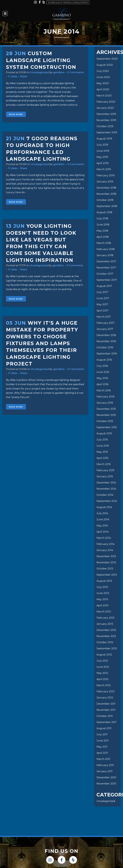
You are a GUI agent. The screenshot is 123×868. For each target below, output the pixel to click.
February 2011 (105, 765)
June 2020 (103, 77)
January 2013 (105, 624)
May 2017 (102, 304)
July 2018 (102, 218)
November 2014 (106, 489)
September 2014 (107, 501)
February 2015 (105, 470)
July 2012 (102, 661)
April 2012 (103, 679)
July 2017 (102, 292)
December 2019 (106, 114)
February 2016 (105, 397)
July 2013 (102, 587)
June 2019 (103, 151)
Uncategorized (39, 72)
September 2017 (107, 280)
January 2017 (105, 329)
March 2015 (104, 464)
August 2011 (104, 728)
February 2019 (105, 175)
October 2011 (105, 716)
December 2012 (106, 630)
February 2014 (105, 544)
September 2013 (107, 575)
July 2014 (102, 513)
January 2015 (105, 476)
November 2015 (106, 415)
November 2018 (106, 194)
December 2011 (106, 704)
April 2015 (102, 458)
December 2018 (106, 188)
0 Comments (76, 72)
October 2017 (105, 274)
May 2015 (102, 452)
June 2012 (103, 667)
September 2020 (107, 59)
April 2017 (103, 311)
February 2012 (105, 691)
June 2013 (103, 593)
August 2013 (104, 581)
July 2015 (102, 440)
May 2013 (102, 599)
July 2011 (102, 734)
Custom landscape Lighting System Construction (41, 60)
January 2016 (105, 403)
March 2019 (104, 169)
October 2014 (105, 495)
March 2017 (104, 317)
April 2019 (103, 163)
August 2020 (105, 65)
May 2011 (102, 747)
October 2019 (105, 126)
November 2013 (106, 562)
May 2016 (102, 378)
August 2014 (104, 507)
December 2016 (106, 335)
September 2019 (107, 132)
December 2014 (106, 483)
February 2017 (105, 323)
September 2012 (107, 648)
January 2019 (105, 182)
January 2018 (105, 255)
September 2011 (106, 722)
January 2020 (105, 108)
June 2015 (103, 446)
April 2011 (102, 753)
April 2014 (103, 532)
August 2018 (104, 212)
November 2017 (106, 268)
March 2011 (103, 759)
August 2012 (104, 655)
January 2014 (105, 550)
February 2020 (106, 102)
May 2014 (102, 526)
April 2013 (103, 605)
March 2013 (104, 612)
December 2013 (106, 556)
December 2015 (106, 409)
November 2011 (106, 710)
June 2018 (103, 225)
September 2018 (107, 206)
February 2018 (106, 249)
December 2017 (106, 261)
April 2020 (103, 89)
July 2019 (102, 145)
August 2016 (104, 360)
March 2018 (104, 243)
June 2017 (103, 298)
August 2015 (104, 433)
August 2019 (104, 139)
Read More (16, 114)
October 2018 (105, 200)
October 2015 (105, 421)
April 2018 (103, 237)
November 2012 (106, 636)
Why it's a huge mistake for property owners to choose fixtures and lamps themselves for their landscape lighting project (42, 343)
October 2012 (105, 642)
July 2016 (102, 366)
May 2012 (102, 673)
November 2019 (106, 120)
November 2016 (106, 341)
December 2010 (106, 777)
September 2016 (107, 354)
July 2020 (103, 71)
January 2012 (105, 698)
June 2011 (103, 741)
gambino (59, 72)
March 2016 (104, 390)
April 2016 (102, 384)
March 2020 (104, 96)
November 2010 (106, 784)
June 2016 (103, 372)
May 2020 (103, 83)
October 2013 (105, 569)
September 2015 (107, 427)
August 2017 (104, 286)
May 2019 (102, 157)
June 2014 (103, 519)
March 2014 (104, 538)
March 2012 (104, 685)
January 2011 (104, 771)
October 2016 (105, 347)
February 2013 (105, 618)
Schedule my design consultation (68, 2)
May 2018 (102, 231)
